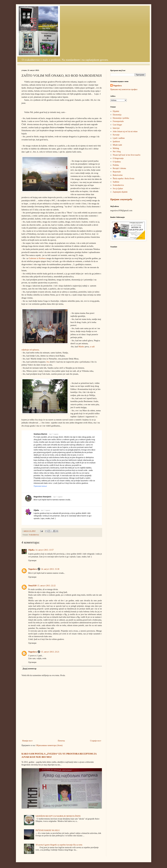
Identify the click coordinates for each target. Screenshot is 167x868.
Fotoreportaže (118, 121)
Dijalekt (116, 111)
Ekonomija (117, 115)
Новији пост (27, 741)
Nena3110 (32, 586)
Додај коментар (30, 669)
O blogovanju (118, 158)
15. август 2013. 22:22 (46, 586)
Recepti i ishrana (119, 168)
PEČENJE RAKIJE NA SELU (48, 830)
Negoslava (33, 569)
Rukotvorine (118, 175)
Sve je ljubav (118, 189)
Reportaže (117, 172)
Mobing (116, 148)
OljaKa (31, 550)
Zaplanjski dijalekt (120, 192)
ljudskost (116, 142)
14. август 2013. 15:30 (50, 569)
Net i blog (117, 152)
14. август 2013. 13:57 (44, 550)
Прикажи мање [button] (40, 486)
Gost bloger (117, 125)
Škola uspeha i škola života (123, 178)
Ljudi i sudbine (119, 138)
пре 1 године (54, 434)
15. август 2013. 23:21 (50, 652)
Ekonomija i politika (121, 118)
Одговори (32, 560)
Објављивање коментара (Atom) (49, 745)
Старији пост (96, 741)
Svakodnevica (34, 535)
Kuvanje (116, 135)
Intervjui (116, 128)
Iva (48, 362)
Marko (81, 346)
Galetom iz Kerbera (37, 258)
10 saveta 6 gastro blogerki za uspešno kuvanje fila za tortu (59, 845)
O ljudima (117, 162)
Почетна (61, 741)
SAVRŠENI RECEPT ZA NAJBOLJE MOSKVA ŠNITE (58, 816)
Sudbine (116, 182)
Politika (116, 165)
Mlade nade (117, 145)
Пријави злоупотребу (121, 199)
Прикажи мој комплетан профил (124, 89)
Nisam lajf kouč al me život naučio (127, 155)
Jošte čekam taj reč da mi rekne (125, 131)
